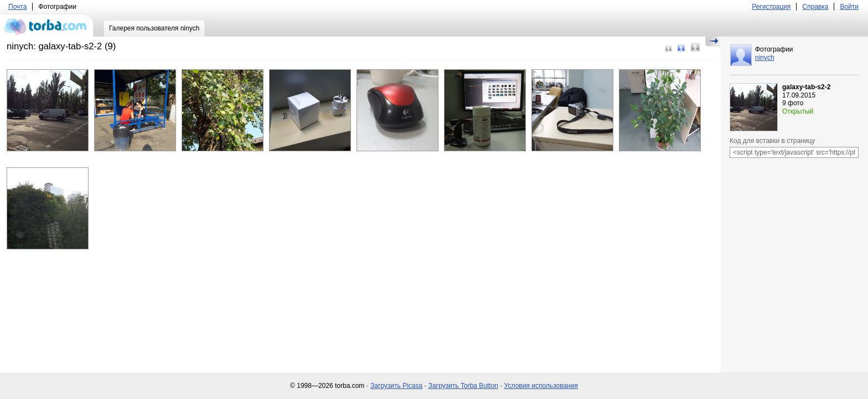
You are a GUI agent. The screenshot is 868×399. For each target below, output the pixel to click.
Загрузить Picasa (396, 386)
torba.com (47, 25)
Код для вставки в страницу (772, 141)
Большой (695, 47)
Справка (815, 7)
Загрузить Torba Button (463, 386)
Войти (849, 7)
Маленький (668, 48)
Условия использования (541, 386)
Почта (17, 7)
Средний (681, 48)
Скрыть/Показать (713, 42)
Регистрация (771, 7)
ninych (765, 58)
